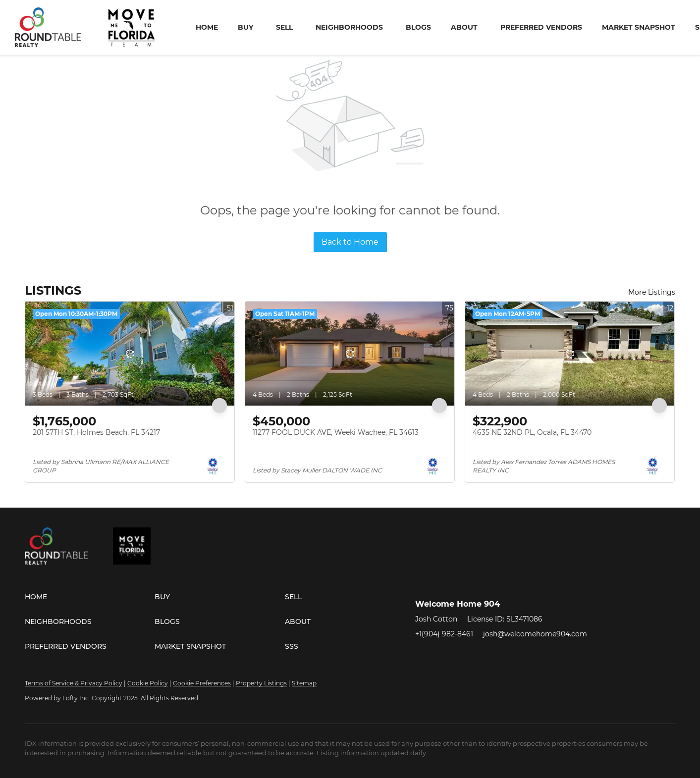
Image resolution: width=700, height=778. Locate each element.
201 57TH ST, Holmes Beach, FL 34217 (96, 432)
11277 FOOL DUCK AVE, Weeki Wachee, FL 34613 (336, 432)
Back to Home (350, 242)
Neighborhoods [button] (349, 27)
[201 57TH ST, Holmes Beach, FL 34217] (130, 354)
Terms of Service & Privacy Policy (74, 683)
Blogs (418, 27)
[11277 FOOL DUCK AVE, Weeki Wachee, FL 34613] (350, 354)
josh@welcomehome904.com (535, 634)
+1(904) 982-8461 (444, 634)
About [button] (464, 27)
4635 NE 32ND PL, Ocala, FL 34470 (532, 432)
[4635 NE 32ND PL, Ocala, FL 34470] (570, 354)
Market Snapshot (639, 27)
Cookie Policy (148, 683)
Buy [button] (245, 27)
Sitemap (304, 683)
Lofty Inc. (76, 698)
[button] (90, 597)
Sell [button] (284, 27)
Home (207, 27)
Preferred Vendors (541, 27)
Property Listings (261, 683)
